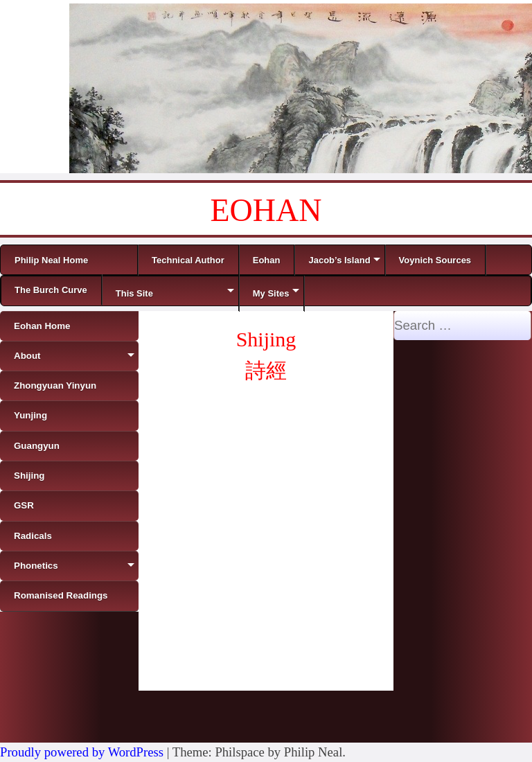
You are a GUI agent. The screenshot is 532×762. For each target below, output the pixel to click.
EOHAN (266, 210)
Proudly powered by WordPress (82, 752)
